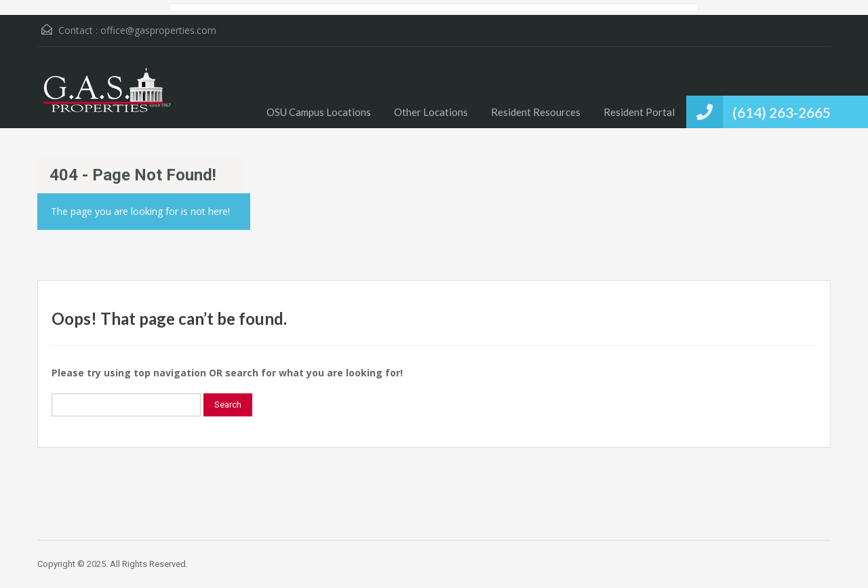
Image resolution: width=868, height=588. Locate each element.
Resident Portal (639, 112)
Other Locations (431, 112)
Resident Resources (536, 112)
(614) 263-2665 (782, 112)
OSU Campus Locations (319, 112)
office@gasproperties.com (158, 30)
